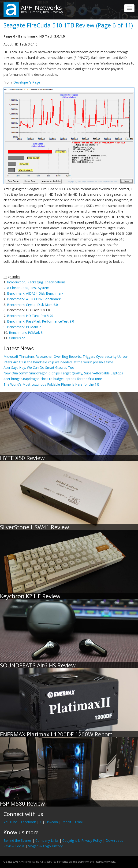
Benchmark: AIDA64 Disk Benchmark (35, 293)
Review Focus (14, 846)
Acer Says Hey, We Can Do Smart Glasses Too (39, 367)
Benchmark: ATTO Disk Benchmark (34, 299)
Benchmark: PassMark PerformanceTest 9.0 (41, 321)
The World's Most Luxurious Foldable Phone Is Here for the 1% (51, 384)
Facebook (28, 822)
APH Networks (41, 8)
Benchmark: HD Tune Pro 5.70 (30, 316)
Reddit (66, 822)
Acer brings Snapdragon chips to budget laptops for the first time (53, 379)
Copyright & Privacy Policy (82, 840)
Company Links (47, 840)
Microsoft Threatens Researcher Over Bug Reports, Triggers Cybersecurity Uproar (66, 356)
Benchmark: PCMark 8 (26, 333)
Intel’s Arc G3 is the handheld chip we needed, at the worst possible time (58, 362)
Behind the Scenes (18, 840)
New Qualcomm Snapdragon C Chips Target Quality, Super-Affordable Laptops (63, 373)
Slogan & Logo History (45, 846)
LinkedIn (52, 822)
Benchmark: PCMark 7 (24, 327)
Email (79, 822)
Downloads (114, 840)
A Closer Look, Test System (28, 288)
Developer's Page (27, 82)
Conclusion (17, 338)
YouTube (10, 822)
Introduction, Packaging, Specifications (36, 282)
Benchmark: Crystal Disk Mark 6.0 (32, 305)
